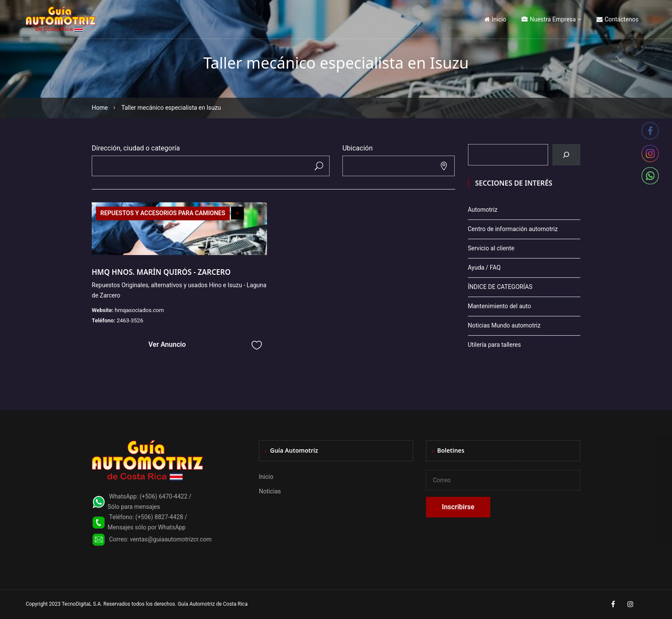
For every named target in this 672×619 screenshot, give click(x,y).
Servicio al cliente (491, 248)
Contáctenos (618, 19)
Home (100, 108)
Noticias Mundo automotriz (504, 325)
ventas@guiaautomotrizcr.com (171, 539)
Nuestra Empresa (549, 19)
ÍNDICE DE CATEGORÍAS (500, 287)
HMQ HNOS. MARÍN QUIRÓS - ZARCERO (161, 272)
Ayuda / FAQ (484, 267)
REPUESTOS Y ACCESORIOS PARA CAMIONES (163, 213)
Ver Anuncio (167, 344)
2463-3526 (130, 320)
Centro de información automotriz (513, 229)
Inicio (495, 19)
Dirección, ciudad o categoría (136, 148)
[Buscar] (566, 155)
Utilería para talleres (495, 345)
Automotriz (483, 210)
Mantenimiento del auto (499, 306)
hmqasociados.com (139, 310)
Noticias (270, 491)
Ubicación (358, 148)
